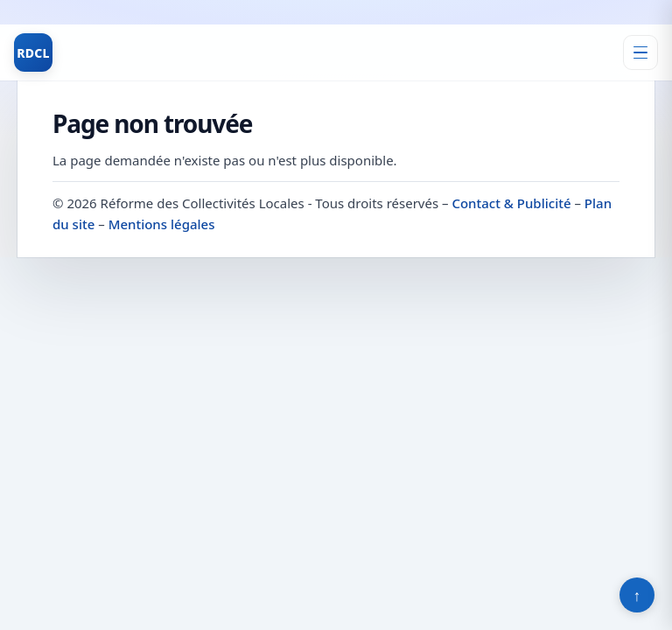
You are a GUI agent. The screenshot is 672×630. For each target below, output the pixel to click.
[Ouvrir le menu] (640, 52)
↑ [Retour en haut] (637, 595)
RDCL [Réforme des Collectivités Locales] (33, 53)
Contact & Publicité (511, 203)
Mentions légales (162, 224)
